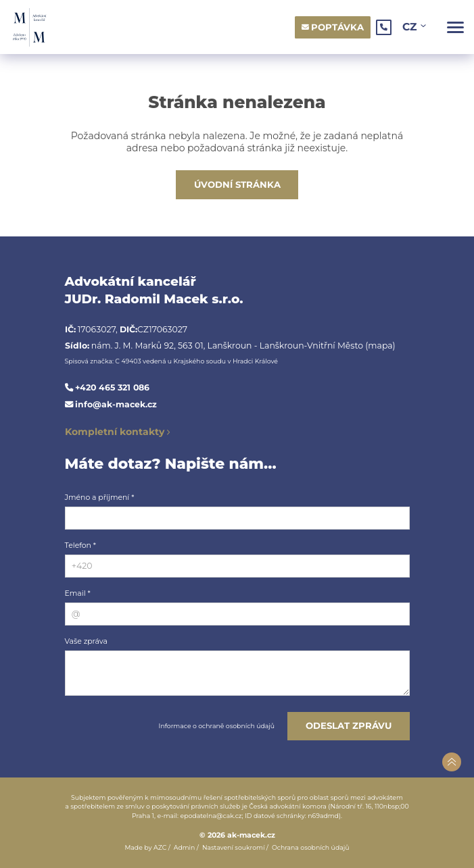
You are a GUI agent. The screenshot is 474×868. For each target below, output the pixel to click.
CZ (411, 27)
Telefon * (81, 545)
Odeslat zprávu (349, 725)
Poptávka (337, 27)
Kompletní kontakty (115, 432)
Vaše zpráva (86, 641)
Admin (185, 847)
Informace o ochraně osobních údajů (217, 726)
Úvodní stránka (237, 184)
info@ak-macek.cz (116, 404)
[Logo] (29, 27)
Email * (78, 593)
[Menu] (455, 27)
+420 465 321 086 (112, 387)
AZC (160, 847)
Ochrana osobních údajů (311, 847)
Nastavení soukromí (234, 847)
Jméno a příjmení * (100, 497)
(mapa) (380, 346)
